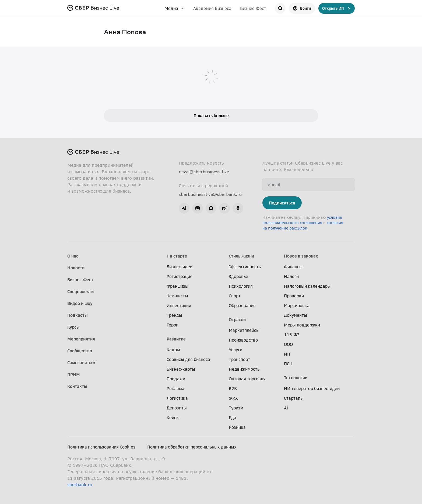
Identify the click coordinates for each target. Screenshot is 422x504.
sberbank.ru (80, 485)
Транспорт (239, 359)
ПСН (288, 364)
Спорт (235, 296)
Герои (173, 325)
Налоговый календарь (307, 286)
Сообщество (80, 351)
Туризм (236, 408)
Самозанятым (81, 363)
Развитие (176, 339)
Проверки (294, 296)
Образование (242, 305)
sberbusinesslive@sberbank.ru (210, 194)
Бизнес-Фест (253, 8)
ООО (288, 344)
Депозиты (177, 408)
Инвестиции (179, 305)
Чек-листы (177, 296)
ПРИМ (74, 374)
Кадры (173, 350)
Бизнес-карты (181, 369)
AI (286, 408)
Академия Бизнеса (212, 8)
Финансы (293, 267)
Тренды (174, 315)
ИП (287, 354)
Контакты (77, 386)
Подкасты (78, 315)
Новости (76, 268)
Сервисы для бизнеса (188, 359)
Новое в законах (301, 256)
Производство (243, 340)
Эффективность (245, 267)
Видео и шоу (80, 303)
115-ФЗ (292, 335)
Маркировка (297, 305)
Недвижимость (244, 369)
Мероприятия (81, 339)
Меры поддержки (302, 325)
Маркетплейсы (244, 330)
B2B (233, 388)
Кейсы (173, 418)
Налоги (291, 276)
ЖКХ (233, 398)
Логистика (177, 398)
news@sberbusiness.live (204, 172)
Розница (237, 427)
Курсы (73, 327)
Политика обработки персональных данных (192, 447)
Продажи (176, 379)
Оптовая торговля (247, 379)
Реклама (175, 388)
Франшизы (177, 286)
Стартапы (294, 398)
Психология (241, 286)
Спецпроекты (81, 291)
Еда (233, 418)
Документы (296, 315)
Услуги (235, 350)
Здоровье (238, 276)
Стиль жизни (241, 256)
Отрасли (237, 319)
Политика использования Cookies (101, 447)
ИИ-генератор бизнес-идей (312, 388)
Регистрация (180, 276)
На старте (177, 256)
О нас (73, 256)
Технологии (296, 378)
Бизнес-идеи (180, 267)
